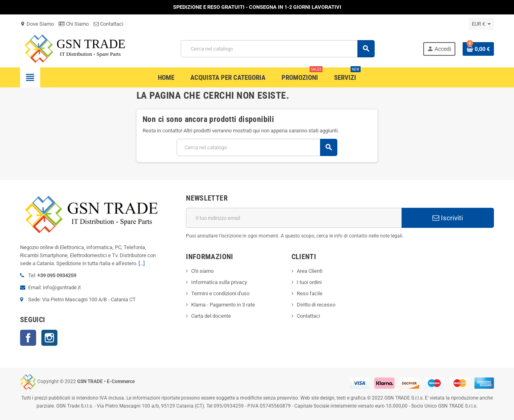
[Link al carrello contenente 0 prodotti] (478, 49)
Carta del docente (211, 316)
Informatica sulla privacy (219, 282)
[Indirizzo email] (294, 218)
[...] (142, 263)
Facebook (28, 338)
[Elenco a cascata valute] (481, 24)
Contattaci (108, 24)
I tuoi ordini (309, 282)
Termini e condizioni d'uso (220, 293)
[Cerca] (277, 49)
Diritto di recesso (316, 305)
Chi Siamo (74, 24)
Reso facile (310, 293)
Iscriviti (448, 218)
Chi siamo (202, 271)
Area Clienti (310, 271)
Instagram (49, 338)
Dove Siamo (37, 24)
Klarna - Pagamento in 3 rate (223, 305)
